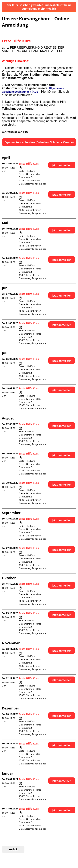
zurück (13, 849)
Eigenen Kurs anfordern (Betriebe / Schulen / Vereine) (39, 142)
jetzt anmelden (62, 165)
